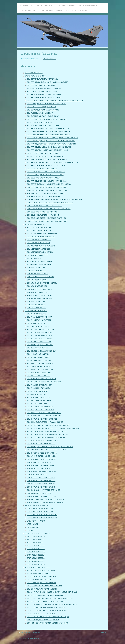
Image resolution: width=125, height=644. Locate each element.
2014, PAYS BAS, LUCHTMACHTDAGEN (41, 379)
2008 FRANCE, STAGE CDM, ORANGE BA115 (43, 196)
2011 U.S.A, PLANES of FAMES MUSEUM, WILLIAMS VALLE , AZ (50, 598)
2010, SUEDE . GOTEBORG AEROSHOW (42, 456)
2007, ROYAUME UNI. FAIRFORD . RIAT (41, 481)
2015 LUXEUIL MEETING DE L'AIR (39, 230)
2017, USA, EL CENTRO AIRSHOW (39, 339)
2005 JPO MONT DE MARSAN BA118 (40, 298)
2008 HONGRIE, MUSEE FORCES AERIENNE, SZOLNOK (47, 623)
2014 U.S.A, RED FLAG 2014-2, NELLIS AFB (43, 153)
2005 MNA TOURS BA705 (36, 302)
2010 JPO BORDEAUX (35, 258)
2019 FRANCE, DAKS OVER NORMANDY (42, 85)
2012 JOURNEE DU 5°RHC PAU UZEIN (41, 246)
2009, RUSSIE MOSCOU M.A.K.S (39, 462)
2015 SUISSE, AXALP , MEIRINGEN (40, 122)
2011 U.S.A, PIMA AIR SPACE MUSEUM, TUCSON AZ (46, 608)
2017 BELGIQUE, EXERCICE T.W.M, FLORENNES (45, 98)
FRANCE (30, 530)
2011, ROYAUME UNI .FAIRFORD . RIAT (41, 444)
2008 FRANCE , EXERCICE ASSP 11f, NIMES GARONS (47, 193)
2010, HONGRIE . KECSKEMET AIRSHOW (42, 453)
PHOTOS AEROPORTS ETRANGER (37, 533)
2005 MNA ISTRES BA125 (36, 305)
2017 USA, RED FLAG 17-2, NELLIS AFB (41, 107)
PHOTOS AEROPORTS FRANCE (36, 506)
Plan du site (37, 632)
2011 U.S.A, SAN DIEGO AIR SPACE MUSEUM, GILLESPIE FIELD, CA (52, 604)
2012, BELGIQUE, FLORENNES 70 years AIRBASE (45, 422)
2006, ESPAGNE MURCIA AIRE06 (39, 493)
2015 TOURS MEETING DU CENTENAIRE (42, 234)
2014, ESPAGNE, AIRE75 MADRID (39, 373)
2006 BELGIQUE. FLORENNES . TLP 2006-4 (43, 212)
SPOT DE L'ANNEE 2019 (36, 536)
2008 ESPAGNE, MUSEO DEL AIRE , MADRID (43, 620)
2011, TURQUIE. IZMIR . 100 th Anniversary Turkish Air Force (48, 450)
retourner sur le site (50, 59)
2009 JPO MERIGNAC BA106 (37, 274)
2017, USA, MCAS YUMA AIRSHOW (40, 336)
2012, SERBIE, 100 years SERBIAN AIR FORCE (44, 413)
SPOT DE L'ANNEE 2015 (36, 549)
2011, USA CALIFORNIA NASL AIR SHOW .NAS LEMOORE (48, 425)
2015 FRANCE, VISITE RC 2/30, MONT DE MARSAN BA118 (48, 129)
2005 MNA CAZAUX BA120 (37, 308)
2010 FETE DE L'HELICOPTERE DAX (40, 264)
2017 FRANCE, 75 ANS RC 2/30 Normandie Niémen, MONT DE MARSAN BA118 (55, 101)
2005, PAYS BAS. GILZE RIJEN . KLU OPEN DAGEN (46, 499)
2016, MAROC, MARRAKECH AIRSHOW (41, 351)
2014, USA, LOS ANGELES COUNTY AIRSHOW (44, 382)
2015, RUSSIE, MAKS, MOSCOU (39, 357)
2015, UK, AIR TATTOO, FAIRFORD (39, 360)
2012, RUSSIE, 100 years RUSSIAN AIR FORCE (44, 416)
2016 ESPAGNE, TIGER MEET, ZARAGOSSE (43, 110)
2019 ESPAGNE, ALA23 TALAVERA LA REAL (43, 79)
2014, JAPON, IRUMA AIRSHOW (38, 366)
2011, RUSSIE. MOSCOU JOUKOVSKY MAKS (43, 441)
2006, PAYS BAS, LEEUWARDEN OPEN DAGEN (44, 490)
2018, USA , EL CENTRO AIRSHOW (40, 317)
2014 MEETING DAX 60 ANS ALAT (39, 240)
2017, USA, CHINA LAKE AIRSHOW (40, 332)
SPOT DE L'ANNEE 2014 (36, 552)
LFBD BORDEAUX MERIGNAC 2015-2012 (42, 518)
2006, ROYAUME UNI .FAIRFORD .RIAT (41, 487)
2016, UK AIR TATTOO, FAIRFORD (39, 342)
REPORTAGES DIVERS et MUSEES (37, 567)
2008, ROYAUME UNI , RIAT (37, 475)
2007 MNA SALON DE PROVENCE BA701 (42, 283)
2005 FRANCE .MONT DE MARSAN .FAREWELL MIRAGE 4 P (49, 209)
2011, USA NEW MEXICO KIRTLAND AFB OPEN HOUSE (47, 431)
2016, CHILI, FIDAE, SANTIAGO (38, 354)
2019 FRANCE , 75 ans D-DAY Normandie (42, 577)
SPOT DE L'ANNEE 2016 (36, 546)
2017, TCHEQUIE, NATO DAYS (38, 326)
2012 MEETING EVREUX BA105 (38, 249)
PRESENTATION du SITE (34, 73)
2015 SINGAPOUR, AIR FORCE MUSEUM (42, 589)
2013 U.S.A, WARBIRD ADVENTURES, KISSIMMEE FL (46, 595)
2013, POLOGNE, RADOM (36, 394)
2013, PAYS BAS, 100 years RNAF (39, 400)
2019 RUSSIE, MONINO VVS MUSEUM (41, 570)
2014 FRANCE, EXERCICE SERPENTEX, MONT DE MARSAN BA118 (51, 144)
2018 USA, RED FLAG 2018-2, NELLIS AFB (42, 91)
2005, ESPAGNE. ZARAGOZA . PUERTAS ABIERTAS (46, 502)
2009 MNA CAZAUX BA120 (37, 271)
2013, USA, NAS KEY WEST (37, 404)
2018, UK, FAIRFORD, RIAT (37, 314)
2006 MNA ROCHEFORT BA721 (38, 292)
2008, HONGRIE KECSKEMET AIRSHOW (42, 472)
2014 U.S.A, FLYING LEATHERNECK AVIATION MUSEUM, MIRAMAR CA (53, 592)
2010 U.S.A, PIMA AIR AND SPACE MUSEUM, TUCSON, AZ (48, 617)
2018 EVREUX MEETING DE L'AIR (39, 227)
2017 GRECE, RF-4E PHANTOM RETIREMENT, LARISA (47, 104)
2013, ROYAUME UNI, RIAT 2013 (39, 397)
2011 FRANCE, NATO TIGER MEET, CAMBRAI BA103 (46, 172)
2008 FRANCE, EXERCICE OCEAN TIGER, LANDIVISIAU (47, 190)
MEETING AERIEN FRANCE (35, 224)
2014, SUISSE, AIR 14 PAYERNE (39, 376)
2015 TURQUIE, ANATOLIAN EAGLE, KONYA (43, 125)
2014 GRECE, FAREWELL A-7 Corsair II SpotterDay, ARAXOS (49, 132)
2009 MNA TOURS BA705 (36, 268)
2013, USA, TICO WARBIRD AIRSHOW (41, 410)
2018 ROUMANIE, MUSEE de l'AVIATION (41, 583)
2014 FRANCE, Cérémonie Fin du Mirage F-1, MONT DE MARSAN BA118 (53, 138)
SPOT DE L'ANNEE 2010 (36, 564)
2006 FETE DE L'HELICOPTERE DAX (40, 295)
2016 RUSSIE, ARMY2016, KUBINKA (40, 113)
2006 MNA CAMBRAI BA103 (37, 286)
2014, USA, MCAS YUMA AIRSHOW (40, 385)
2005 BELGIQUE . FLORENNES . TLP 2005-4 (43, 215)
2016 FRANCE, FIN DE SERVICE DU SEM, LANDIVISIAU (47, 119)
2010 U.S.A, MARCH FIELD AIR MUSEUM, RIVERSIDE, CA (48, 611)
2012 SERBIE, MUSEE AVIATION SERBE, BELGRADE (46, 601)
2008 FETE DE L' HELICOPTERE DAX (40, 277)
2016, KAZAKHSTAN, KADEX (37, 348)
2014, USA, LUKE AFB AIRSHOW (39, 388)
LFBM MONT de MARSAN (36, 521)
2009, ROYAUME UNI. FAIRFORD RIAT (41, 465)
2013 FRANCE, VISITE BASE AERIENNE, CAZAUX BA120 (47, 159)
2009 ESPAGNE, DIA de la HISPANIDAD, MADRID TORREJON (49, 184)
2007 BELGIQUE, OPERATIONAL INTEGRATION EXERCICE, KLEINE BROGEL (55, 200)
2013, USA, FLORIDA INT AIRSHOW (40, 407)
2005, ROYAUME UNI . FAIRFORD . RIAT (41, 496)
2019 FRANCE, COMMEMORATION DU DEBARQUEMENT (48, 82)
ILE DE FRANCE (33, 527)
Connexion (103, 632)
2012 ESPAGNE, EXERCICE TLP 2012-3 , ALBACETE (46, 166)
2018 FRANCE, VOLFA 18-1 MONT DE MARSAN (44, 88)
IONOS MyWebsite (33, 638)
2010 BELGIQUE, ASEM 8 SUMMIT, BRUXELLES (44, 178)
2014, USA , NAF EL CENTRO (38, 391)
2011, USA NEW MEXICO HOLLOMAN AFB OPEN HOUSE (48, 434)
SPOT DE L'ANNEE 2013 (36, 555)
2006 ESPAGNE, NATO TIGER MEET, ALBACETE (44, 206)
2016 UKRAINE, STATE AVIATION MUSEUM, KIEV (45, 586)
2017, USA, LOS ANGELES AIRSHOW (40, 329)
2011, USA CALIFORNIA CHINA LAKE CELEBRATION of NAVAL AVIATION (53, 428)
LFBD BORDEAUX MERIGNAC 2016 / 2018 (42, 515)
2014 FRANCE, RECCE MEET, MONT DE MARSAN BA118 (48, 150)
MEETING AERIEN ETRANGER (36, 311)
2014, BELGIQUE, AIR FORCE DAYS (40, 370)
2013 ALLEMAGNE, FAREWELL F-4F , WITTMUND (45, 156)
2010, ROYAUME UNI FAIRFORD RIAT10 (41, 459)
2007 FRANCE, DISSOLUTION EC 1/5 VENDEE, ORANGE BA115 (50, 203)
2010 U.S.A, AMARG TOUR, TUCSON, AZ (42, 614)
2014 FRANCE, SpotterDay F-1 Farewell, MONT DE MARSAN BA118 (51, 141)
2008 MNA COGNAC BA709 (37, 280)
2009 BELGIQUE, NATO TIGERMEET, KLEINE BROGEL (47, 187)
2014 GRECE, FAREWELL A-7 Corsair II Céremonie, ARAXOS (49, 135)
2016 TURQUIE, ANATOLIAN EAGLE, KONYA (43, 116)
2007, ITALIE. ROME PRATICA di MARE (41, 484)
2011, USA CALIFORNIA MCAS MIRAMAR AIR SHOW (46, 438)
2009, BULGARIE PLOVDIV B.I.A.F (39, 468)
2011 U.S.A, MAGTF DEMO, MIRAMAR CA (42, 169)
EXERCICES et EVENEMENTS (36, 76)
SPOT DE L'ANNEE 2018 (36, 540)
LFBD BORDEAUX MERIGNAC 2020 (40, 509)
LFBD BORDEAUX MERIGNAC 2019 (40, 512)
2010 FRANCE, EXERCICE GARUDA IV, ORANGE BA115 (47, 181)
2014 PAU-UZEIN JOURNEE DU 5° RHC (41, 237)
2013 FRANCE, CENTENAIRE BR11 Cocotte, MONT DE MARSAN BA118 (53, 162)
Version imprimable (26, 632)
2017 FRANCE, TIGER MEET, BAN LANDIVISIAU (44, 95)
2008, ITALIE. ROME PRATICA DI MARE (41, 478)
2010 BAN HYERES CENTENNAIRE (40, 261)
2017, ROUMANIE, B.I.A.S (36, 323)
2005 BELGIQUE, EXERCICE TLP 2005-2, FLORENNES (47, 218)
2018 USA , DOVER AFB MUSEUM (39, 580)
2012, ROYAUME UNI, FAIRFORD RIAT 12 (42, 419)
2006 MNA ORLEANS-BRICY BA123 (40, 289)
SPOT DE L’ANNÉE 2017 (36, 543)
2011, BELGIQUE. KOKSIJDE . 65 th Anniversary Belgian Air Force (50, 447)
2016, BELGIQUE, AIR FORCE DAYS (40, 345)
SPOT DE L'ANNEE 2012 (36, 558)
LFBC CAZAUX (32, 524)
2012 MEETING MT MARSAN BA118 (40, 252)
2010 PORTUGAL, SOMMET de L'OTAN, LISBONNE (45, 175)
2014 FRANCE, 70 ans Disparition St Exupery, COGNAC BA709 (49, 147)
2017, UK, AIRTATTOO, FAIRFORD (39, 320)
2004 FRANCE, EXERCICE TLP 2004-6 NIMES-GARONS (47, 221)
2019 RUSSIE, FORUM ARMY (38, 574)
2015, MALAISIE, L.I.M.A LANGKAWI (40, 363)
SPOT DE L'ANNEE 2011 (36, 561)
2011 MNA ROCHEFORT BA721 (38, 255)
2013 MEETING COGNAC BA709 (39, 243)
